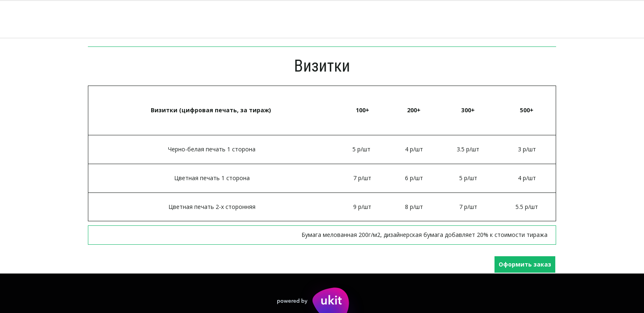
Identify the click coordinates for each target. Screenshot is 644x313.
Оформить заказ (525, 264)
